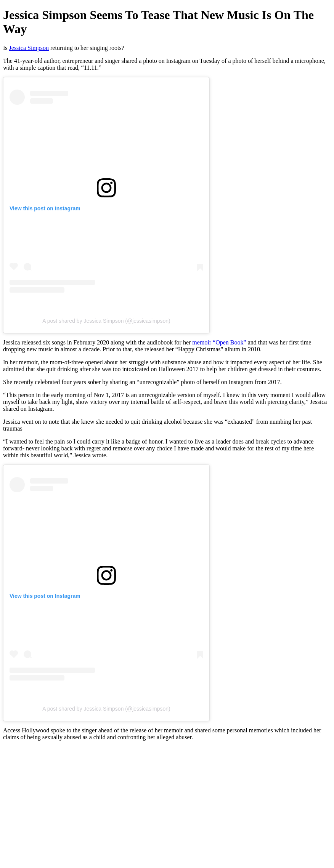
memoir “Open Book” (219, 342)
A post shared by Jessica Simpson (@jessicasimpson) (106, 321)
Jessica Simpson (29, 48)
